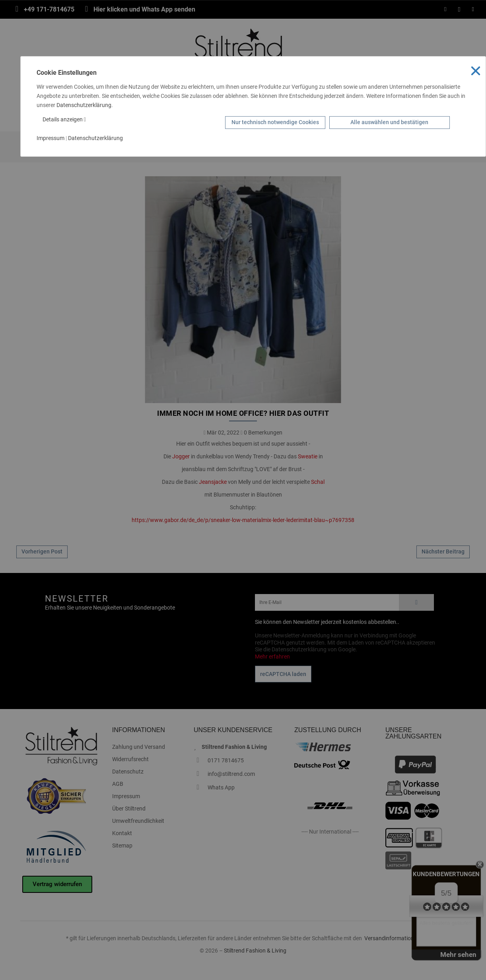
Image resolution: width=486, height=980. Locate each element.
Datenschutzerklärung (84, 105)
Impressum (51, 138)
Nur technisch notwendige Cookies (275, 122)
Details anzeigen (64, 119)
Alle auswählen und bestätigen (389, 122)
